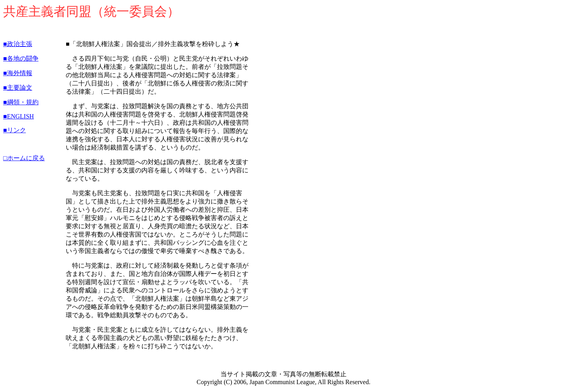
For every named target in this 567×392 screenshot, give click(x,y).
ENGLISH (20, 116)
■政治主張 (18, 44)
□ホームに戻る (24, 158)
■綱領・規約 (21, 102)
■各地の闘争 (21, 58)
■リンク (15, 130)
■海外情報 (18, 73)
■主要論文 (18, 88)
